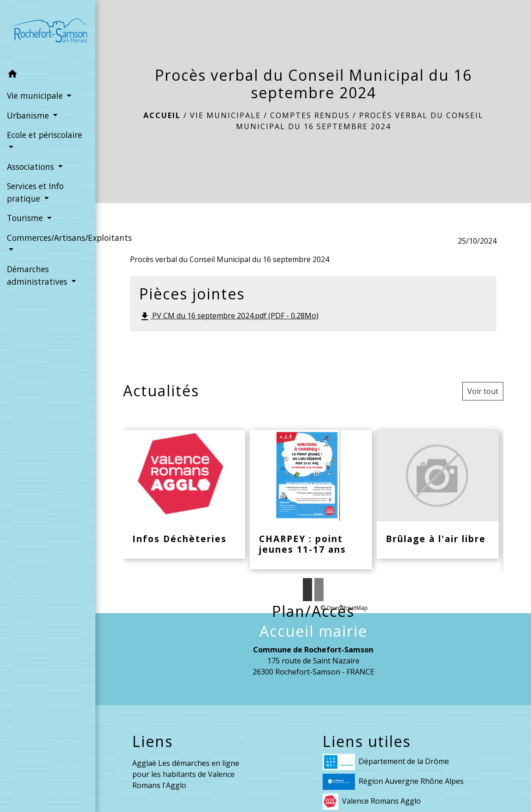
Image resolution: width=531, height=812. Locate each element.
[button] (48, 75)
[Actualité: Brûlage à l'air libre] (438, 495)
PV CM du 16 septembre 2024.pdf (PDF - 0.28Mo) (229, 316)
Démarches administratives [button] (38, 275)
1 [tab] (307, 590)
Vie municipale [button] (36, 96)
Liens (153, 741)
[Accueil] (48, 32)
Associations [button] (32, 167)
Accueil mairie (313, 631)
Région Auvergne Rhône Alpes (393, 782)
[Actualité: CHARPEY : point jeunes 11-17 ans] (311, 500)
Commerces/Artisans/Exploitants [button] (48, 238)
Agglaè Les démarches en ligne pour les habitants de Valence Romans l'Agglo (186, 774)
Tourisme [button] (26, 218)
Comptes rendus (310, 115)
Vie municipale (225, 115)
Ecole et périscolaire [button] (44, 135)
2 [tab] (319, 590)
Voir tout (483, 391)
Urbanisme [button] (29, 115)
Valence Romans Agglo (372, 802)
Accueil (162, 115)
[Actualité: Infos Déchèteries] (184, 495)
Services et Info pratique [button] (35, 192)
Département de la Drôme (386, 762)
